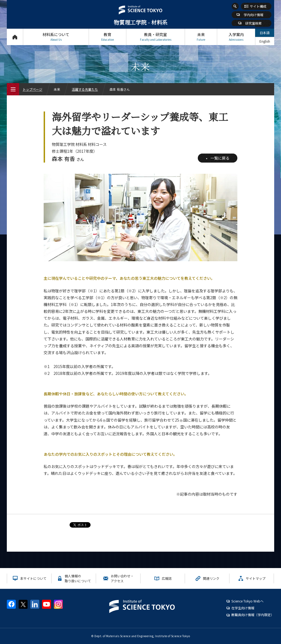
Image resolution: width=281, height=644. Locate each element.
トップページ (15, 37)
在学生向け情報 (243, 608)
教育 (107, 37)
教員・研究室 (156, 37)
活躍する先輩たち (85, 89)
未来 (201, 37)
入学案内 (236, 37)
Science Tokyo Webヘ (247, 601)
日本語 (265, 33)
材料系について (56, 37)
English (265, 41)
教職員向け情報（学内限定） (253, 615)
